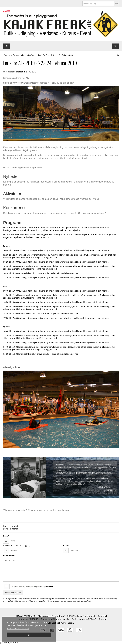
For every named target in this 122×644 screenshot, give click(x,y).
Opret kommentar (13, 593)
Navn (6, 536)
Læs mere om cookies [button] (18, 628)
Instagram (68, 623)
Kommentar (9, 555)
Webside (67, 546)
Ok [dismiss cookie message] (29, 635)
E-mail (17, 546)
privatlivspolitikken (45, 586)
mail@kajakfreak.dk (59, 619)
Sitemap (103, 619)
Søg (116, 3)
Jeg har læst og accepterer (32, 586)
